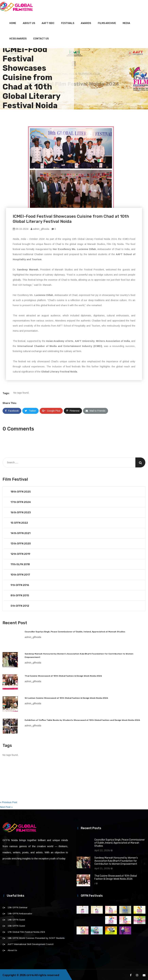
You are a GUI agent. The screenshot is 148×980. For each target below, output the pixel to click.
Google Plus (51, 410)
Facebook (12, 410)
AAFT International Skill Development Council (31, 943)
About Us (29, 22)
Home (13, 22)
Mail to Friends (96, 410)
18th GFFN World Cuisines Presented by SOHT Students (36, 937)
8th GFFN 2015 (20, 594)
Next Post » (6, 806)
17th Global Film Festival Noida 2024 (26, 931)
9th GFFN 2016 (20, 584)
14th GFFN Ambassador (20, 912)
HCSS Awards (18, 38)
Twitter (30, 410)
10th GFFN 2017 (20, 574)
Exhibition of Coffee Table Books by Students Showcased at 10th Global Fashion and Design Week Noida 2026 (82, 719)
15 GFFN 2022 (19, 522)
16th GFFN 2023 (21, 511)
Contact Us (41, 38)
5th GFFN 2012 (20, 605)
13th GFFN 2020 (21, 542)
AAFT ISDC (48, 22)
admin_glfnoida (40, 228)
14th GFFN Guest (16, 919)
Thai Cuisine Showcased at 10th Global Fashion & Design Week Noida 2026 (63, 675)
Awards (86, 22)
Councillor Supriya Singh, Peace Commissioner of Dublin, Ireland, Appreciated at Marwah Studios (75, 630)
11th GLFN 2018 (20, 563)
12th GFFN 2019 (20, 553)
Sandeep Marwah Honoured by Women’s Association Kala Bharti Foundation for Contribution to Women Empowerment (116, 860)
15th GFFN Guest (16, 925)
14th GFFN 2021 (20, 532)
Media (126, 22)
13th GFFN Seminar (18, 906)
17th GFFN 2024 (21, 501)
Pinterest (73, 410)
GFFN (30, 974)
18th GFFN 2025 (21, 491)
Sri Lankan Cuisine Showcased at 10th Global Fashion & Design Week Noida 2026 (66, 697)
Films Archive (107, 22)
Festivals (68, 22)
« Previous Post (9, 801)
